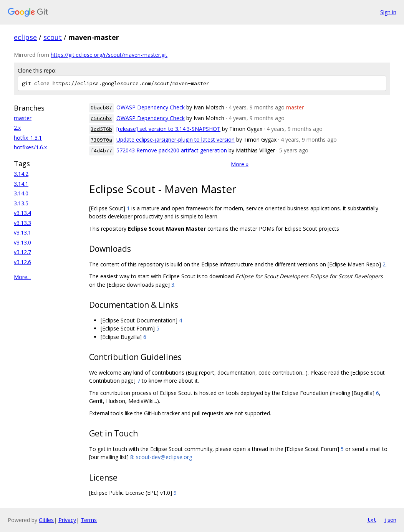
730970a (101, 140)
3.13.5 (21, 203)
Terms (89, 520)
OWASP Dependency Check (151, 107)
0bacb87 (101, 108)
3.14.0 (21, 193)
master (23, 118)
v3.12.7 (22, 252)
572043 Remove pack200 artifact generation (172, 150)
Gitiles (46, 520)
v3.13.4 (22, 213)
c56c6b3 (101, 118)
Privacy (67, 520)
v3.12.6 (22, 262)
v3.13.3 (22, 223)
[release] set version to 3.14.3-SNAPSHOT (168, 129)
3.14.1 (21, 184)
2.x (17, 128)
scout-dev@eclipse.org (164, 457)
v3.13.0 (22, 242)
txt (372, 520)
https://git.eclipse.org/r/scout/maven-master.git (109, 55)
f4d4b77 (101, 151)
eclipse (25, 37)
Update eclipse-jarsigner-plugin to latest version (176, 140)
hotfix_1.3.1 (28, 138)
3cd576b (101, 129)
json (390, 520)
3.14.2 (21, 174)
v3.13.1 (22, 232)
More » (240, 164)
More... (22, 277)
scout (53, 37)
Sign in (388, 12)
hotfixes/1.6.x (30, 147)
